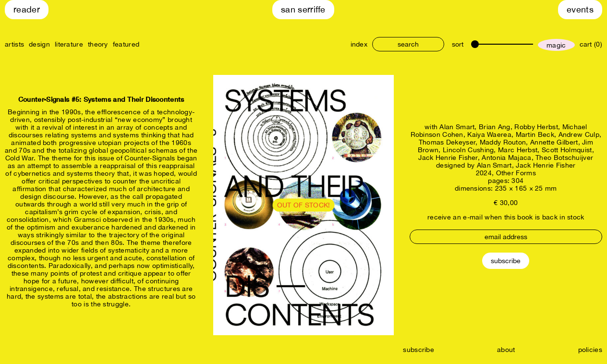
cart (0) (591, 44)
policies (590, 350)
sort (458, 44)
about (506, 350)
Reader (27, 9)
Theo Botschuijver (564, 158)
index (359, 44)
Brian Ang (495, 127)
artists (14, 44)
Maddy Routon (503, 142)
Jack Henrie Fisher (448, 158)
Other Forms (516, 173)
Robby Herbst (536, 127)
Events (580, 9)
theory (98, 44)
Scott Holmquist (567, 150)
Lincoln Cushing (468, 150)
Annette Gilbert (554, 142)
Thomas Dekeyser (447, 142)
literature (69, 44)
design (39, 44)
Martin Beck (535, 134)
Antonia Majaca (506, 158)
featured (126, 44)
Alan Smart (457, 127)
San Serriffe (303, 9)
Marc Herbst (518, 150)
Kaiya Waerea (489, 134)
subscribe (419, 350)
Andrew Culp (579, 134)
